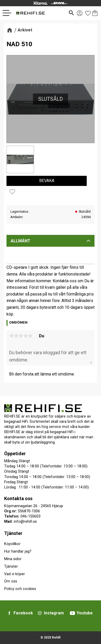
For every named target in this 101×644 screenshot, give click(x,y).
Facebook (23, 613)
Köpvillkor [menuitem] (12, 544)
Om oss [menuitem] (11, 581)
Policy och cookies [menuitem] (20, 589)
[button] (9, 13)
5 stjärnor (30, 336)
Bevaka (47, 181)
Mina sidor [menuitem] (13, 559)
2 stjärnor (16, 336)
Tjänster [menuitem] (13, 533)
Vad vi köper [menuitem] (15, 574)
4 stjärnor (25, 336)
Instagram (54, 613)
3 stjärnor (21, 336)
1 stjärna (11, 336)
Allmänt (21, 241)
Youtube (85, 613)
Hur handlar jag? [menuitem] (18, 551)
